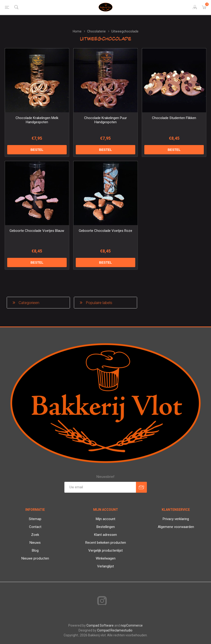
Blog (35, 550)
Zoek (35, 535)
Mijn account (105, 519)
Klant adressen (105, 535)
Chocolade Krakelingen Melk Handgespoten (37, 120)
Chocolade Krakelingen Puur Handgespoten (105, 120)
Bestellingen (106, 527)
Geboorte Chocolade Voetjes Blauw (37, 231)
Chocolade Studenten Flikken (174, 118)
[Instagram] (101, 601)
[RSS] (110, 601)
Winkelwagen (106, 558)
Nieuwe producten (35, 558)
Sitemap (35, 519)
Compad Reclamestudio (115, 630)
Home (77, 31)
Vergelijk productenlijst (105, 550)
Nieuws (35, 543)
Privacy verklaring (176, 519)
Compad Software (100, 625)
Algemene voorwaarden (176, 527)
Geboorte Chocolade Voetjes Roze (105, 231)
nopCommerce (132, 625)
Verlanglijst (105, 566)
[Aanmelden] (100, 487)
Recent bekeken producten (106, 543)
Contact (35, 527)
